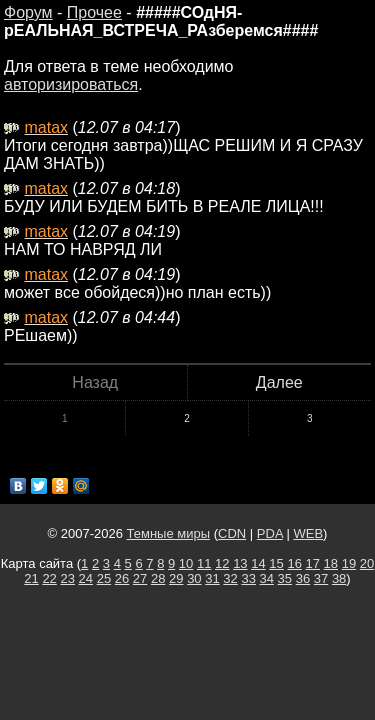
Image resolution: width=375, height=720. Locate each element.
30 (194, 578)
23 (67, 578)
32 (230, 578)
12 (222, 563)
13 (240, 563)
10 (186, 563)
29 (176, 578)
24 (86, 578)
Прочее (94, 12)
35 (285, 578)
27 (140, 578)
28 (158, 578)
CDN (232, 533)
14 (258, 563)
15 (276, 563)
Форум (28, 12)
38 (339, 578)
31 (212, 578)
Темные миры (169, 533)
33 (248, 578)
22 (49, 578)
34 (267, 578)
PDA (270, 533)
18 (331, 563)
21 (31, 578)
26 (122, 578)
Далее (279, 382)
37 (321, 578)
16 (294, 563)
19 (349, 563)
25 (104, 578)
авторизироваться (71, 84)
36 (303, 578)
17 (313, 563)
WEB (308, 533)
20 (367, 563)
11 (204, 563)
